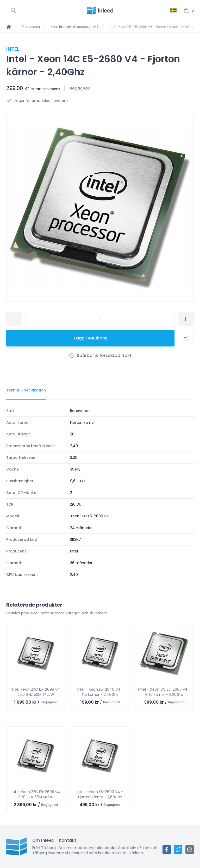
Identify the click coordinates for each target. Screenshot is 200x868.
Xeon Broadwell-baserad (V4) (74, 27)
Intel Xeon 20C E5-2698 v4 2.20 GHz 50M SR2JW (36, 692)
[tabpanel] (100, 493)
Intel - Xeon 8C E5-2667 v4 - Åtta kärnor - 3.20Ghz (164, 692)
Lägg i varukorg (90, 338)
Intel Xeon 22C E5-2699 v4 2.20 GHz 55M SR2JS (36, 794)
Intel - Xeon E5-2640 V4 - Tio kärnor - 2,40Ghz (100, 692)
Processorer (31, 27)
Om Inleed (43, 840)
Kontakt (68, 840)
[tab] (26, 390)
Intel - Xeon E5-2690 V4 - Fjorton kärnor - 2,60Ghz (100, 794)
